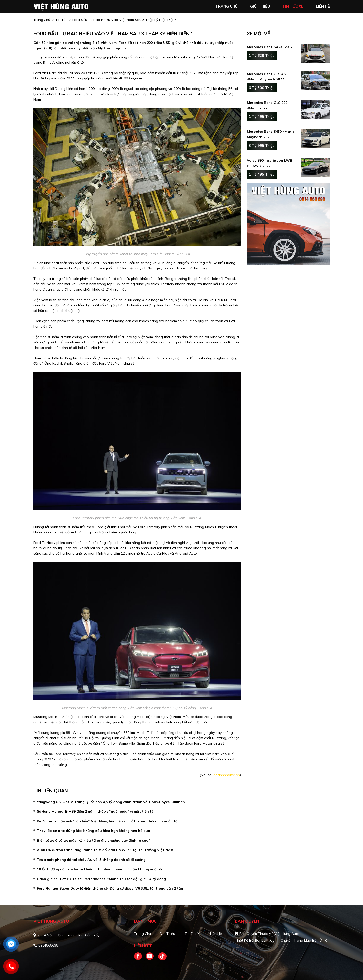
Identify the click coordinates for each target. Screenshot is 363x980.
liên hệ (323, 6)
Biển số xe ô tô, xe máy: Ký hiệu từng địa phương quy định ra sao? (93, 840)
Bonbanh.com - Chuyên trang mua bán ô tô (291, 940)
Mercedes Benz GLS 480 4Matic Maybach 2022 (267, 76)
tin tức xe (293, 6)
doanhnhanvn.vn (227, 775)
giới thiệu (260, 6)
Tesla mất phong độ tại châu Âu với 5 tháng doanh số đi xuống (91, 860)
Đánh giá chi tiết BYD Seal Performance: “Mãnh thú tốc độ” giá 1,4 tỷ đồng (101, 879)
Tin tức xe (193, 934)
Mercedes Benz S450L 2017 (270, 47)
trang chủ (227, 6)
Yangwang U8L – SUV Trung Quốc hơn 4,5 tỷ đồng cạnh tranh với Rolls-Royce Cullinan (111, 802)
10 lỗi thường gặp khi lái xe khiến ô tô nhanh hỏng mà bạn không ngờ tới (99, 869)
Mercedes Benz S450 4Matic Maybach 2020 (271, 134)
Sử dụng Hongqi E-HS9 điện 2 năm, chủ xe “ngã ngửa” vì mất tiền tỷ (95, 811)
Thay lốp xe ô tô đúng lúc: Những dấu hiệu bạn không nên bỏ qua (93, 831)
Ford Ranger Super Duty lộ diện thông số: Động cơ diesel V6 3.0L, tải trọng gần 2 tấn (110, 888)
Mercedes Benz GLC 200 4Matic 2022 (267, 105)
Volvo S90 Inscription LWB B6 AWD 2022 (270, 163)
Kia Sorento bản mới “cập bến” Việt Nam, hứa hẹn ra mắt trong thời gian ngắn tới (108, 821)
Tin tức (61, 20)
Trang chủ (143, 934)
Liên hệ (216, 934)
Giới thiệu (167, 934)
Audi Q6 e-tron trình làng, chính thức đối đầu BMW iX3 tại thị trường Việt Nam (105, 850)
